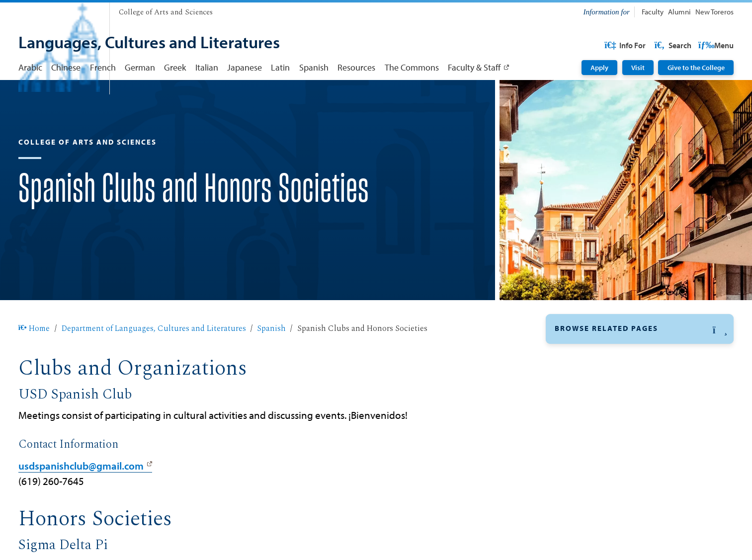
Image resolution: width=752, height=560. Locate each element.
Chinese (66, 67)
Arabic (30, 67)
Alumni (679, 12)
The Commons (412, 67)
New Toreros (714, 12)
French (103, 67)
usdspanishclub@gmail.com (81, 497)
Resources (356, 67)
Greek (175, 67)
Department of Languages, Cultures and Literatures (154, 360)
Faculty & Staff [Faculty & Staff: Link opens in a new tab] (474, 67)
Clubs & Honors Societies (603, 387)
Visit (638, 68)
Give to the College (696, 68)
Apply (599, 68)
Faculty (653, 12)
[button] (640, 361)
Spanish (314, 67)
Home (34, 360)
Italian (207, 67)
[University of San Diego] (59, 10)
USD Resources (654, 45)
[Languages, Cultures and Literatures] (149, 43)
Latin (280, 67)
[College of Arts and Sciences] (166, 13)
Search (714, 45)
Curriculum (576, 410)
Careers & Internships (596, 433)
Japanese (245, 67)
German (140, 67)
